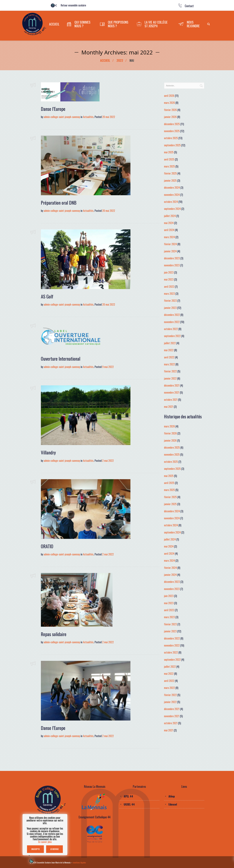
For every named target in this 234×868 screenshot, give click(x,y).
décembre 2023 (172, 258)
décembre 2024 (172, 187)
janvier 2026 (170, 117)
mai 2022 (169, 350)
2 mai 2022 (108, 461)
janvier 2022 (170, 378)
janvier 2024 (170, 251)
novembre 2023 (172, 265)
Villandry (48, 452)
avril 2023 (169, 286)
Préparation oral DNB (59, 203)
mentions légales (79, 862)
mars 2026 (169, 103)
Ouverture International (61, 359)
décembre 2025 (172, 124)
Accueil (105, 60)
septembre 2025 (172, 145)
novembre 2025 (172, 131)
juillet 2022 (170, 343)
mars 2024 (169, 237)
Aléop (172, 796)
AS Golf (47, 296)
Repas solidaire (54, 634)
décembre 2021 (172, 385)
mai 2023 (169, 279)
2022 (120, 60)
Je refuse (54, 849)
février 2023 (170, 301)
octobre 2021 (171, 400)
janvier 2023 (170, 308)
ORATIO (47, 546)
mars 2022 (169, 364)
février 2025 (170, 173)
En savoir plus (45, 842)
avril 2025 (169, 159)
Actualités (88, 117)
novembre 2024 (172, 194)
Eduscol (173, 804)
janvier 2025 (170, 180)
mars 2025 (169, 166)
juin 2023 (169, 272)
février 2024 (170, 244)
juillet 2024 (170, 216)
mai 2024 (169, 223)
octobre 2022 (171, 329)
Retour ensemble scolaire (75, 5)
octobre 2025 (171, 138)
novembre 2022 (172, 322)
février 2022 (170, 371)
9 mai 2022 (108, 367)
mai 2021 (169, 407)
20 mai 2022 (109, 117)
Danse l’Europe (53, 109)
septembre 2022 (172, 336)
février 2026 (170, 110)
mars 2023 (169, 294)
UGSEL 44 (129, 804)
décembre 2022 (172, 315)
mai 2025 (169, 152)
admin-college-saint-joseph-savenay (62, 117)
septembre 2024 (172, 209)
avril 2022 (169, 357)
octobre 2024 (171, 202)
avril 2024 (169, 230)
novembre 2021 (172, 392)
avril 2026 (169, 96)
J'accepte (35, 849)
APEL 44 (128, 796)
